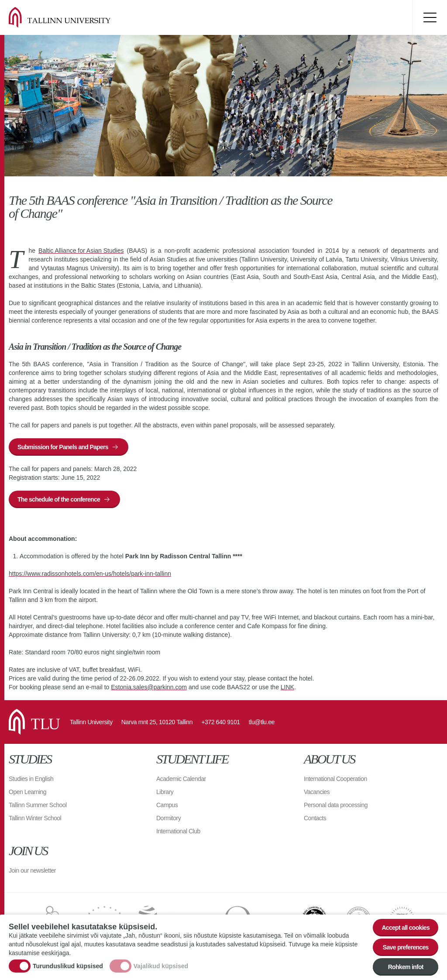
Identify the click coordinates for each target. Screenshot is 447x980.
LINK (287, 687)
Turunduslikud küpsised (68, 966)
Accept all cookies (406, 928)
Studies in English (31, 779)
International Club (178, 831)
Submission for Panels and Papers (63, 447)
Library (165, 792)
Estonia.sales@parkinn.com (149, 687)
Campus (167, 805)
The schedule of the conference (59, 499)
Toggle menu (430, 17)
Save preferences (406, 948)
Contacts (315, 818)
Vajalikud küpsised (161, 966)
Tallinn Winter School (35, 818)
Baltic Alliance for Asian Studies (81, 251)
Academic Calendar (181, 779)
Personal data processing (336, 805)
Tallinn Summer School (38, 805)
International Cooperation (335, 779)
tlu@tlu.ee (262, 722)
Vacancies (317, 792)
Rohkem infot (406, 967)
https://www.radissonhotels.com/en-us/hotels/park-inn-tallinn (90, 574)
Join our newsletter (32, 870)
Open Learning (28, 792)
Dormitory (168, 818)
